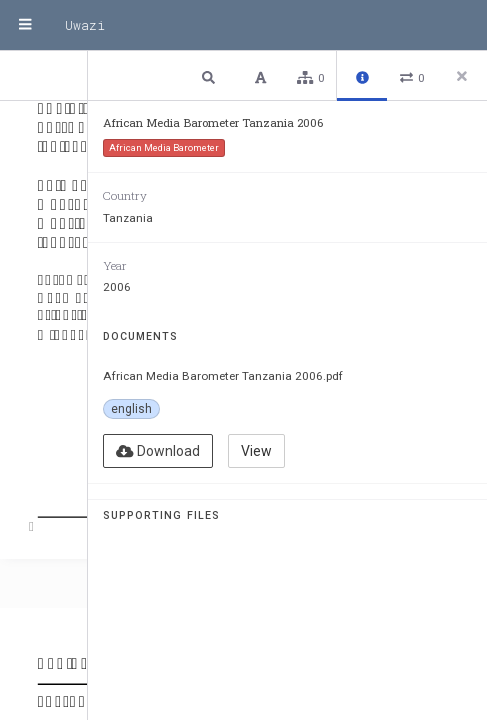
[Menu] (25, 25)
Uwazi (85, 25)
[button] (211, 76)
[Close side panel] (462, 76)
